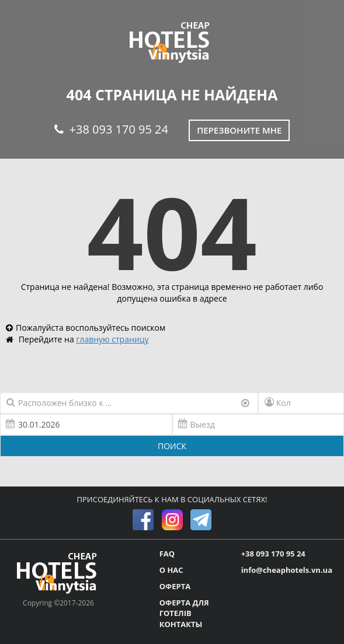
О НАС (171, 570)
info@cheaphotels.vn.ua (287, 570)
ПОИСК (172, 446)
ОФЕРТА (175, 586)
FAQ (167, 554)
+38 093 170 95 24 (111, 129)
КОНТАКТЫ (181, 624)
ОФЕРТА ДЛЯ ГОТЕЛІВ (184, 608)
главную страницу (112, 339)
